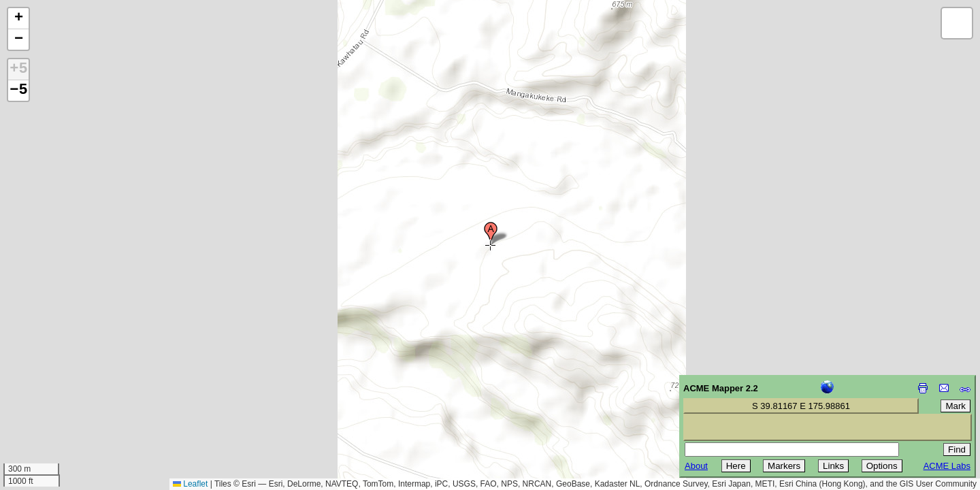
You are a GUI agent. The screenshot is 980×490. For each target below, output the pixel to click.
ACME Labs (947, 466)
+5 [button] (18, 69)
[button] (491, 233)
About (696, 466)
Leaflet (190, 484)
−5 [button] (18, 91)
